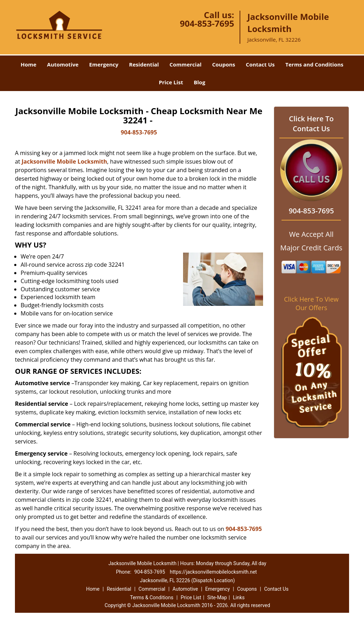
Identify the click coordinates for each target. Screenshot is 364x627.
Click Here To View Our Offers (311, 303)
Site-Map (217, 597)
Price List (171, 82)
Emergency (104, 64)
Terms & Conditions (152, 597)
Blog (199, 82)
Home (28, 64)
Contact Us (260, 64)
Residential (144, 64)
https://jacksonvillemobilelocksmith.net (213, 572)
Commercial (186, 64)
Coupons (224, 64)
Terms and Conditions (314, 64)
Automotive (63, 64)
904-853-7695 (207, 23)
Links (239, 597)
